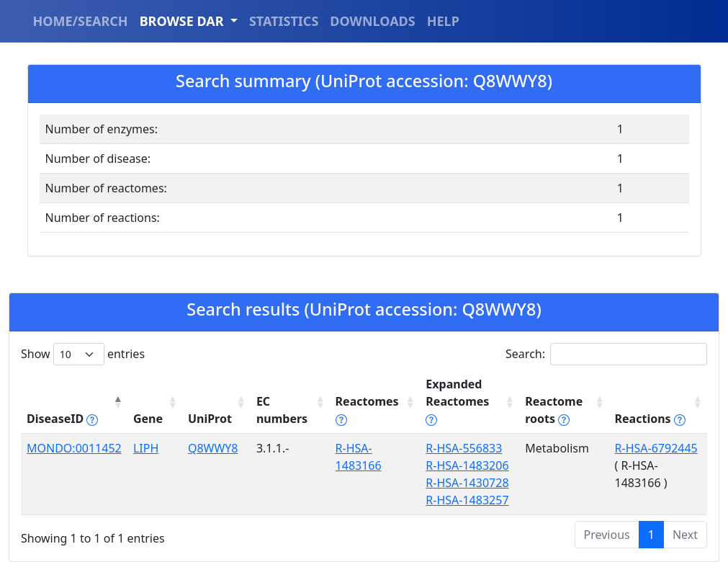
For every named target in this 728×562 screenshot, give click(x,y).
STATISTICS (284, 21)
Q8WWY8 (213, 448)
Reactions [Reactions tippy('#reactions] (650, 419)
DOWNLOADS (372, 21)
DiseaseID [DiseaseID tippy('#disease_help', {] (62, 419)
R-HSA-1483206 (467, 465)
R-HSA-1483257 (467, 500)
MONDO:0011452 (74, 448)
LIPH (146, 448)
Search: (606, 354)
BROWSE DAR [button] (184, 21)
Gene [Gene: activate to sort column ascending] (148, 419)
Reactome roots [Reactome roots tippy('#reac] (554, 410)
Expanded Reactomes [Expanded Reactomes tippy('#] (457, 401)
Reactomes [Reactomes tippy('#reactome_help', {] (367, 410)
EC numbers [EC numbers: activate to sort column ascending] (282, 410)
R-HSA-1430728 (467, 483)
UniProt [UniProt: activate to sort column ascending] (210, 419)
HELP (443, 21)
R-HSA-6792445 (656, 448)
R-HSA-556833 (464, 448)
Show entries (83, 354)
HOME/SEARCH (81, 21)
